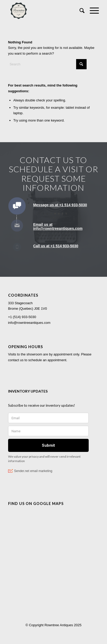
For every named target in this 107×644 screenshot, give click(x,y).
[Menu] (92, 11)
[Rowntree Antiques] (44, 11)
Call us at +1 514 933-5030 (56, 246)
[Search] (79, 11)
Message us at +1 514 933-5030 (60, 205)
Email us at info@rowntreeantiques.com (58, 226)
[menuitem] (79, 11)
